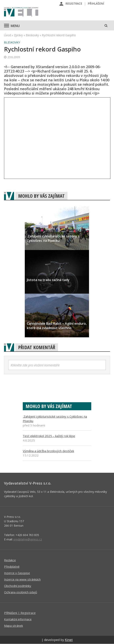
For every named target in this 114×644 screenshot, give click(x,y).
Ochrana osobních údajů (21, 592)
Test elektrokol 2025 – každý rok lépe (49, 436)
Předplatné (12, 566)
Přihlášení (96, 4)
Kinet (69, 640)
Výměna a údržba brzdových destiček (48, 451)
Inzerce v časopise (17, 573)
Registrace (74, 4)
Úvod (7, 35)
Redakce (10, 560)
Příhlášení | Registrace (20, 613)
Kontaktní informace (18, 619)
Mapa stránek (13, 626)
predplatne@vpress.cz (28, 539)
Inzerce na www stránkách (22, 579)
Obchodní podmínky (18, 586)
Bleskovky (32, 35)
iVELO (21, 12)
